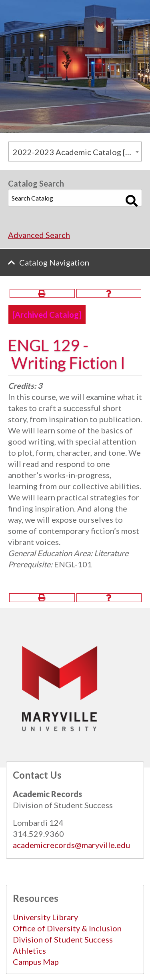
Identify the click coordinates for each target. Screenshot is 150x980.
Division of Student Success (63, 939)
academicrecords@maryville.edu (71, 845)
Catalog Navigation (54, 262)
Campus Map (36, 962)
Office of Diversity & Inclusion (67, 928)
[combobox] (75, 152)
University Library (45, 917)
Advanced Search (39, 235)
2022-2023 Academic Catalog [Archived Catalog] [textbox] (77, 152)
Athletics (29, 950)
